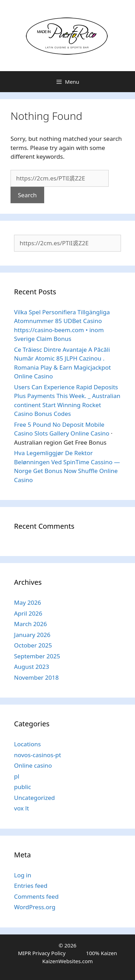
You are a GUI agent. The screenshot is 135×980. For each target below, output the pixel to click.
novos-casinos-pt (38, 755)
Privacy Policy (49, 953)
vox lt (22, 808)
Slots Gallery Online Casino (72, 433)
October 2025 (33, 645)
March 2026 (31, 624)
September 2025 (37, 656)
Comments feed (36, 896)
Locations (27, 744)
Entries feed (31, 886)
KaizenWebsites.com (67, 961)
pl (17, 776)
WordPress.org (35, 907)
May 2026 (28, 602)
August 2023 (32, 667)
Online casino (33, 765)
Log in (23, 875)
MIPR (24, 953)
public (22, 787)
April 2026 (28, 613)
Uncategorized (35, 798)
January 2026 (32, 635)
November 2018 (36, 677)
